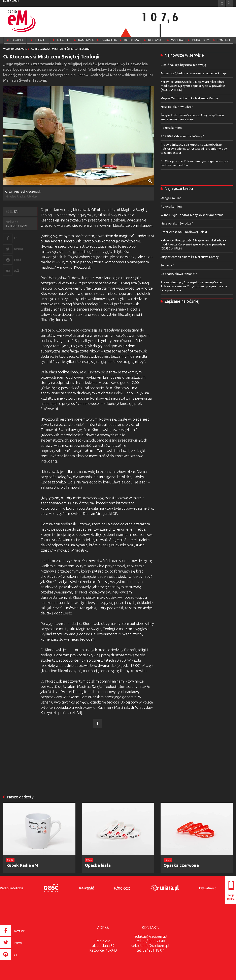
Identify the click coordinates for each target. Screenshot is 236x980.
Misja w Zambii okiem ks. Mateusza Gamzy (190, 98)
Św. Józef (167, 265)
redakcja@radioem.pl (150, 936)
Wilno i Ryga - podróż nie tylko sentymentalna (192, 215)
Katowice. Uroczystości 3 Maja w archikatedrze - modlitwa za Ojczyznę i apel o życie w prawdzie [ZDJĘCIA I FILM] (193, 86)
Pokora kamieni (172, 128)
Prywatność (208, 888)
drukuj (17, 260)
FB (16, 238)
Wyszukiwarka (229, 3)
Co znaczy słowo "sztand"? (179, 274)
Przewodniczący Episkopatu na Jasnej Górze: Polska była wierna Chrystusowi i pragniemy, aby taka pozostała (194, 149)
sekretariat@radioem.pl (150, 946)
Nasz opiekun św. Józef (177, 107)
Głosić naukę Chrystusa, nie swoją (183, 65)
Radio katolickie (12, 888)
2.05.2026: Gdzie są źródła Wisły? (182, 136)
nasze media (11, 1)
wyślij (17, 271)
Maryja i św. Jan (171, 198)
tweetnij (18, 249)
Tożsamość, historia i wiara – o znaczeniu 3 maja (194, 73)
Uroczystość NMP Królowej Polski (184, 232)
